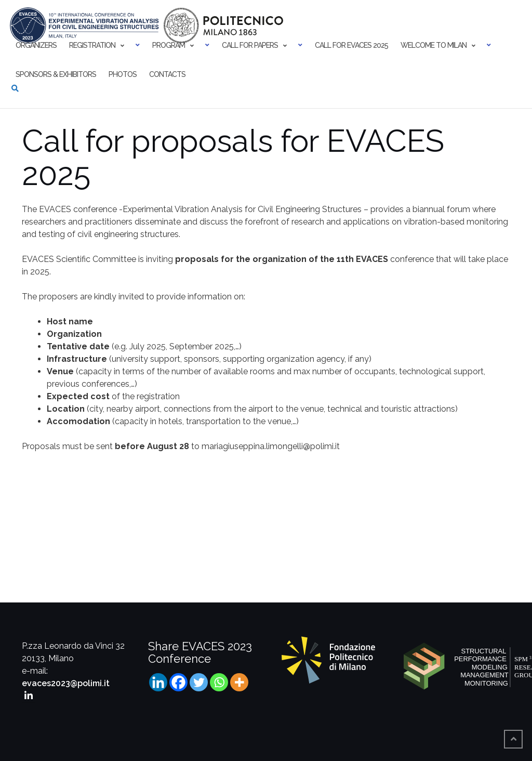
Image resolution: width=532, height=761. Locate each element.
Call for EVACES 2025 (351, 45)
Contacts (167, 74)
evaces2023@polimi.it (66, 683)
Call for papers (250, 45)
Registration (92, 45)
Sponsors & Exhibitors (56, 74)
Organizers (36, 45)
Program (169, 45)
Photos (123, 74)
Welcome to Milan (434, 45)
